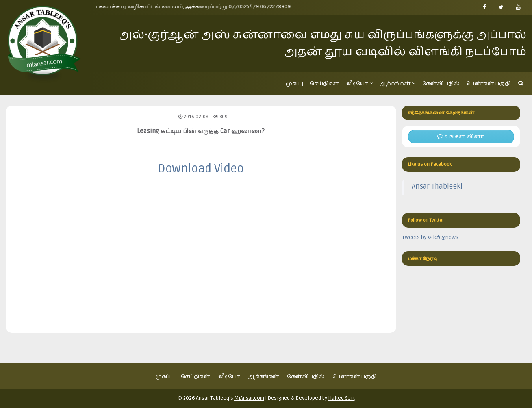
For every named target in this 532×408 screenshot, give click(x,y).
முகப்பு (295, 83)
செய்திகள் (325, 83)
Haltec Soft (342, 398)
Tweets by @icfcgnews (430, 237)
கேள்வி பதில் (441, 83)
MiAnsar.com (249, 398)
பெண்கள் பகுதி (488, 83)
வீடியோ (360, 83)
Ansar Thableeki (437, 186)
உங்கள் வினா (461, 136)
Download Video (201, 169)
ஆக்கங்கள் (398, 83)
